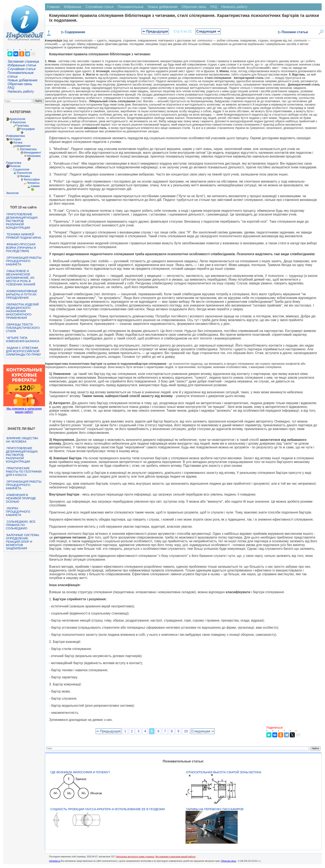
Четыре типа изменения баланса (23, 339)
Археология (18, 119)
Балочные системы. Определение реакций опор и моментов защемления (23, 542)
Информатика (15, 136)
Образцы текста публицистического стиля (23, 328)
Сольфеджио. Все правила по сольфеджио (21, 525)
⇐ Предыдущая (155, 31)
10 (186, 731)
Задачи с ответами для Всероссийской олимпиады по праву (24, 351)
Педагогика (14, 163)
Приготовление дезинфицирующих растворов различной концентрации (22, 221)
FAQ (11, 88)
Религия (15, 166)
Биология (19, 122)
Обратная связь (20, 84)
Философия (32, 179)
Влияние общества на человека (22, 440)
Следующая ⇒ (208, 31)
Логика (18, 143)
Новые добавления (23, 80)
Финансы (33, 183)
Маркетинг (24, 146)
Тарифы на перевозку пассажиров (215, 809)
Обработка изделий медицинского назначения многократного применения (22, 311)
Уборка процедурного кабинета (18, 512)
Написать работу (21, 91)
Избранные (73, 7)
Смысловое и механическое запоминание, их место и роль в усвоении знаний (21, 278)
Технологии (24, 173)
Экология (12, 193)
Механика (34, 156)
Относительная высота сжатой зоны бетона (224, 772)
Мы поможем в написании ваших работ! (24, 410)
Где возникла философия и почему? (80, 772)
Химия (35, 186)
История (15, 139)
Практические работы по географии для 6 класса (24, 472)
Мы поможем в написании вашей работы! (175, 857)
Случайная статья (22, 69)
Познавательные (131, 7)
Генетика (23, 126)
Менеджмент (33, 153)
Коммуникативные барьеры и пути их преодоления (22, 294)
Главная (53, 7)
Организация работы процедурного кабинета (24, 261)
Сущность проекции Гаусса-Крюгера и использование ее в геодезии (108, 809)
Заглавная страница (23, 61)
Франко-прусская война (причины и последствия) (21, 248)
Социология (21, 169)
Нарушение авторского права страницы (135, 857)
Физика (25, 176)
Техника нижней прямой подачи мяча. (24, 236)
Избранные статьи (22, 65)
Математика (28, 149)
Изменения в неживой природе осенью (21, 498)
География (28, 129)
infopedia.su (55, 861)
